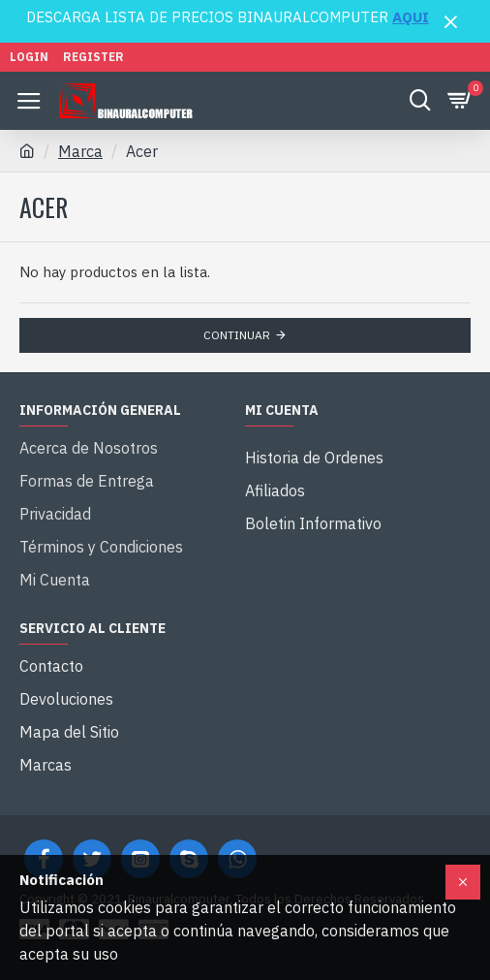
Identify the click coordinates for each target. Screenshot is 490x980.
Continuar (237, 335)
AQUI (411, 17)
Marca (80, 151)
